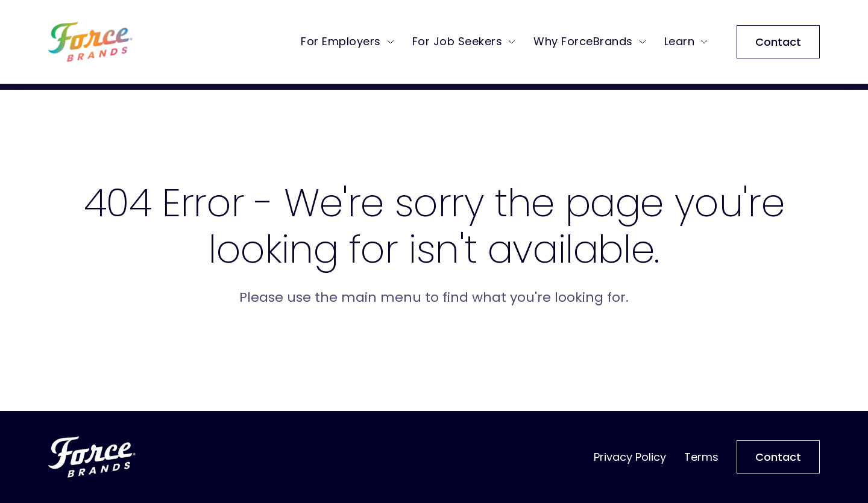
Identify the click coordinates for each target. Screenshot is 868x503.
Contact (778, 45)
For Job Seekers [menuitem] (458, 44)
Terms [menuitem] (701, 457)
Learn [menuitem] (680, 44)
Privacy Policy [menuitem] (630, 457)
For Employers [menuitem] (341, 44)
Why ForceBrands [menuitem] (583, 44)
